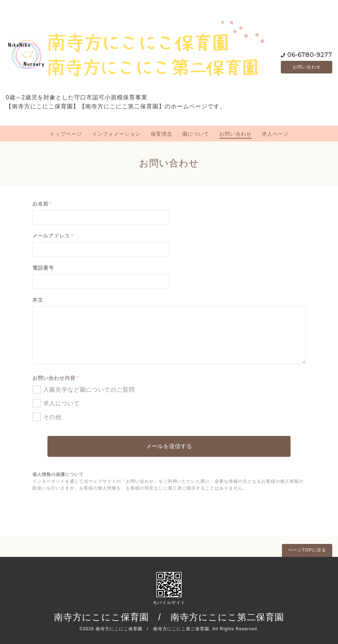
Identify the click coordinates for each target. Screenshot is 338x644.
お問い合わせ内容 (56, 378)
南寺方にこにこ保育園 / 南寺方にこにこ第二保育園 (169, 617)
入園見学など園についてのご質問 (89, 390)
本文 (38, 300)
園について (196, 134)
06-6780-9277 (310, 54)
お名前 (42, 204)
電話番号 (43, 268)
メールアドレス (53, 236)
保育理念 (161, 134)
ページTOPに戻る (307, 550)
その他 (52, 417)
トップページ (66, 134)
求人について (61, 403)
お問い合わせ (307, 67)
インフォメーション (116, 134)
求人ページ (275, 134)
